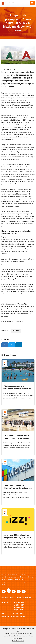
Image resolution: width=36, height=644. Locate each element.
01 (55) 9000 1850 (18, 603)
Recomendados (27, 597)
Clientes (12, 597)
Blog (20, 31)
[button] (32, 3)
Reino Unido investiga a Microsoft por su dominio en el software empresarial (17, 488)
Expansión (20, 321)
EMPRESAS (16, 331)
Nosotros (5, 597)
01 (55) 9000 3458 (18, 607)
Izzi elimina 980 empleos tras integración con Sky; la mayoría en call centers (17, 538)
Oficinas (18, 597)
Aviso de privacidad (18, 641)
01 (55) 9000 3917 (18, 605)
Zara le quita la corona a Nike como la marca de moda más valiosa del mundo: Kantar (16, 438)
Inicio (16, 31)
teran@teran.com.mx (18, 617)
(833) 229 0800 (18, 610)
